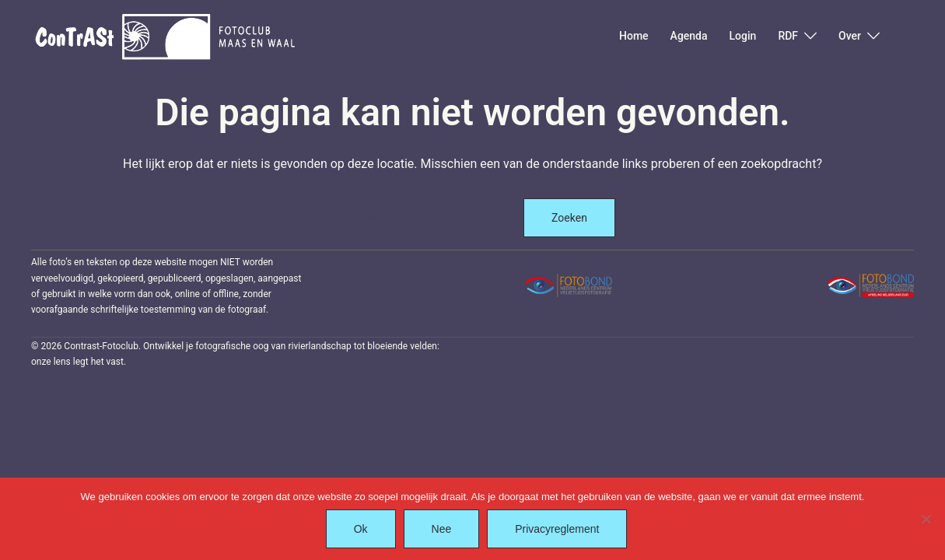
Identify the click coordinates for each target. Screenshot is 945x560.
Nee (442, 529)
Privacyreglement (557, 529)
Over (850, 36)
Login (743, 36)
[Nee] (926, 519)
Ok (361, 529)
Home (634, 36)
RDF (788, 36)
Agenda (689, 36)
